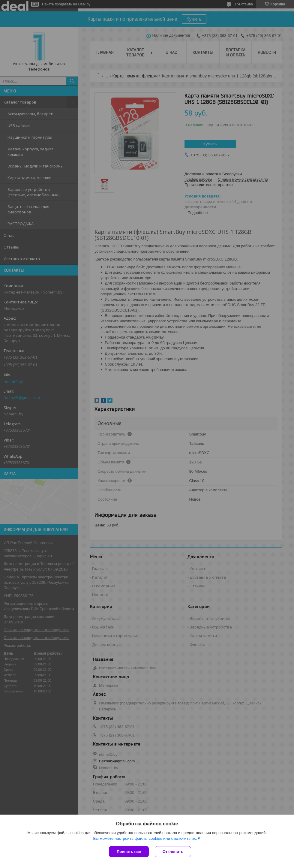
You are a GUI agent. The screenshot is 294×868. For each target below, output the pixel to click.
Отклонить (173, 852)
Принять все (129, 852)
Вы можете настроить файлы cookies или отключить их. (145, 838)
